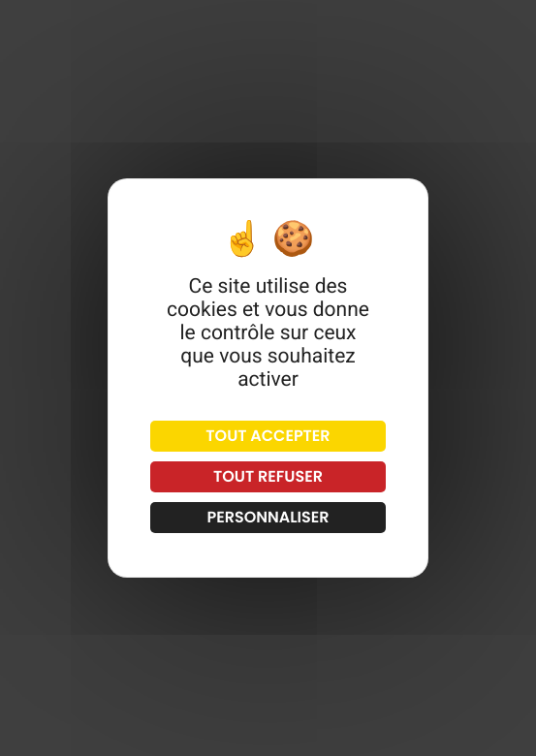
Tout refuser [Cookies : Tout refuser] (268, 476)
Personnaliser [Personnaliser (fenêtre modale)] (268, 517)
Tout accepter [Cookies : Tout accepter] (268, 436)
